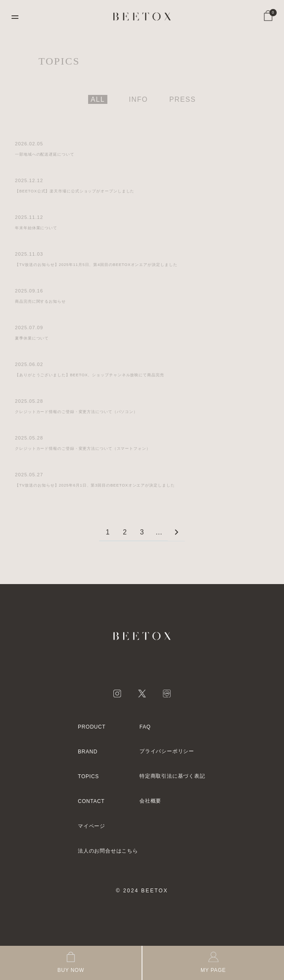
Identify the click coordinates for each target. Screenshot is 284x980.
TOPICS (88, 776)
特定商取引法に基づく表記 (172, 776)
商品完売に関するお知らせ (40, 301)
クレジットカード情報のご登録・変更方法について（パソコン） (76, 412)
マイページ (92, 826)
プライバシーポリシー (167, 751)
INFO (138, 99)
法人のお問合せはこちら (108, 851)
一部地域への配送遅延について (45, 154)
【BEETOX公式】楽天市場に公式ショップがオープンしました (75, 191)
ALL (98, 99)
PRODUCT (92, 727)
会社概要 (150, 801)
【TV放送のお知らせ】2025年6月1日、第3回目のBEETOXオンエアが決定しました (95, 485)
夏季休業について (32, 338)
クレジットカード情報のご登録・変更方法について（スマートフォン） (83, 449)
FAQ (145, 727)
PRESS (183, 99)
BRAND (88, 752)
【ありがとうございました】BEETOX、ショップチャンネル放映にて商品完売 (90, 375)
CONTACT (91, 801)
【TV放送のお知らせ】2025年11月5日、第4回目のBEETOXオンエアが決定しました (96, 265)
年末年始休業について (36, 228)
